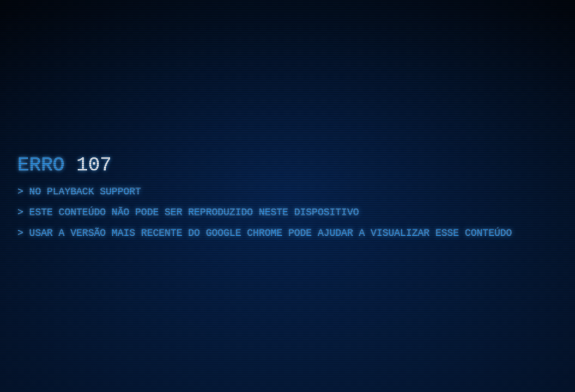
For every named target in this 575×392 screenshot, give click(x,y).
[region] (287, 196)
